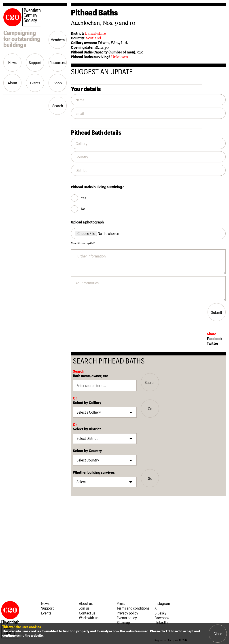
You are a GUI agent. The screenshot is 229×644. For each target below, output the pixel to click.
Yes (84, 198)
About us (86, 603)
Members (58, 40)
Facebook (215, 338)
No (83, 209)
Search (58, 106)
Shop (58, 83)
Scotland (94, 38)
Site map (123, 622)
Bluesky (160, 613)
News (12, 62)
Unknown (120, 57)
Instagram (162, 603)
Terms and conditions (133, 608)
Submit (217, 312)
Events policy (127, 618)
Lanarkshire (95, 33)
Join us (84, 608)
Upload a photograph (87, 222)
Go (150, 408)
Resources (58, 62)
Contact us (87, 613)
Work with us (89, 618)
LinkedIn (161, 622)
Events (35, 83)
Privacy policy (127, 613)
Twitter (213, 343)
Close (218, 633)
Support (35, 62)
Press (121, 603)
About (13, 83)
